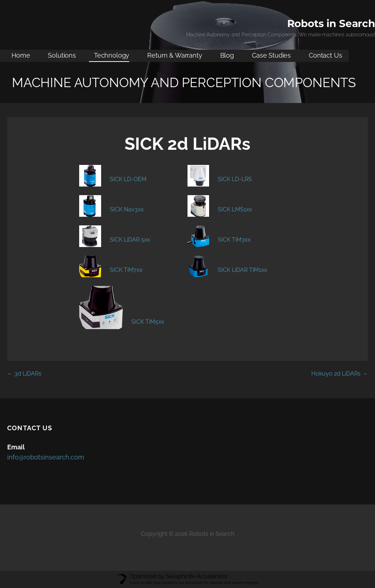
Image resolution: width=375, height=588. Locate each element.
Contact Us (325, 55)
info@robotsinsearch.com (46, 457)
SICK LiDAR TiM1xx (242, 270)
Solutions (62, 55)
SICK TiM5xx (148, 322)
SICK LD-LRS (235, 179)
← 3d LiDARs (24, 374)
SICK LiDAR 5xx (130, 240)
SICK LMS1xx (235, 209)
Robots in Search (331, 23)
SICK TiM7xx (126, 270)
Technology (112, 55)
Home (21, 55)
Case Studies (271, 55)
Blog (227, 55)
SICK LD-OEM (128, 179)
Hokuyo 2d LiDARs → (340, 374)
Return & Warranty (175, 55)
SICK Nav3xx (127, 209)
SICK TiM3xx (234, 240)
